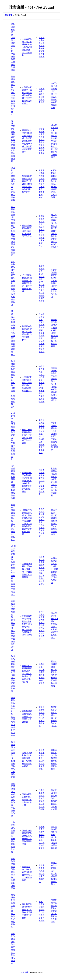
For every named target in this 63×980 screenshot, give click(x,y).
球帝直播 (25, 972)
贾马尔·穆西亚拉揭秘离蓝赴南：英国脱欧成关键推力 (27, 717)
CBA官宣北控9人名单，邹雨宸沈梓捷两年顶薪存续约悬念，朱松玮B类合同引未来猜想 (54, 141)
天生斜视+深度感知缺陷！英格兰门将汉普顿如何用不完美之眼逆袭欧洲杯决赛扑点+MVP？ (54, 231)
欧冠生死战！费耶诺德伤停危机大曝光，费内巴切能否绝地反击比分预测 (54, 184)
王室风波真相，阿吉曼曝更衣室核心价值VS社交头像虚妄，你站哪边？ (27, 47)
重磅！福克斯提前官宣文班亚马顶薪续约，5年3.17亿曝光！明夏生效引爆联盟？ (42, 436)
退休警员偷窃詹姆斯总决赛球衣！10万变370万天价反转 (27, 231)
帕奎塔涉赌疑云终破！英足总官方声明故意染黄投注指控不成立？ (13, 95)
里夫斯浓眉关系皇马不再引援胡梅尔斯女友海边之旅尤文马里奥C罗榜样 (54, 436)
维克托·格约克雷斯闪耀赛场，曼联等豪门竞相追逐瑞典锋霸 (54, 837)
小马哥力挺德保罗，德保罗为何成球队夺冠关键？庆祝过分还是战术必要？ (27, 95)
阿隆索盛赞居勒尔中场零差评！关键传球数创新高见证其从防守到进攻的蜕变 (27, 184)
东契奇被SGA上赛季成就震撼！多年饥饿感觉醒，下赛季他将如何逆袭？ (42, 570)
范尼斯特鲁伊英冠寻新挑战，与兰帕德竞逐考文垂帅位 (13, 911)
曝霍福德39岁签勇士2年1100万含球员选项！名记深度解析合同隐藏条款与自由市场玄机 (54, 384)
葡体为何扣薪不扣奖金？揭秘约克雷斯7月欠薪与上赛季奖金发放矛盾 (42, 522)
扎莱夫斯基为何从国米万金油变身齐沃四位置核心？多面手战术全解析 (54, 482)
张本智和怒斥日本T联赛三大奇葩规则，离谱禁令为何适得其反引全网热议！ (13, 283)
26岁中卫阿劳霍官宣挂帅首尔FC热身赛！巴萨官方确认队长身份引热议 (54, 283)
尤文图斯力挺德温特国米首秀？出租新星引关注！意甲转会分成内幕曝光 (27, 283)
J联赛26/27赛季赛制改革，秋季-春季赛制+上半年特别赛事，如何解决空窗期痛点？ (13, 570)
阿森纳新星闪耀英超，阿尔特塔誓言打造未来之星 (27, 800)
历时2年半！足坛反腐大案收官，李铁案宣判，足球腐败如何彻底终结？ (42, 625)
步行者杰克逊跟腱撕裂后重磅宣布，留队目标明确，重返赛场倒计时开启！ (27, 674)
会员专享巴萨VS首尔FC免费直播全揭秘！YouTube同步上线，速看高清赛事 (54, 333)
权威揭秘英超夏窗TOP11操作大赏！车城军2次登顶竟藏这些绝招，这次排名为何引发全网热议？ (42, 333)
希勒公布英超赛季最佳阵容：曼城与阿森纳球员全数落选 (54, 874)
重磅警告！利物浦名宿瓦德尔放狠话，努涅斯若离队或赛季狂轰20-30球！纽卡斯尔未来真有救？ (27, 141)
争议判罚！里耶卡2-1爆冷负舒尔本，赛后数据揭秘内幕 (13, 184)
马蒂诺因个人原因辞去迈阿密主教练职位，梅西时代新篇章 (42, 837)
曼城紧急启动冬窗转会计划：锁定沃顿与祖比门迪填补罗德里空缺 (13, 717)
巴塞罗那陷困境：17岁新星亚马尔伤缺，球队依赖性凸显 (13, 800)
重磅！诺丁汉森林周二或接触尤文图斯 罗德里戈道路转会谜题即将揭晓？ (13, 333)
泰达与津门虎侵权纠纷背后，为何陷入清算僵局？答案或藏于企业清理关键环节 (13, 625)
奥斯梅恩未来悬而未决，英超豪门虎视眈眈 (42, 874)
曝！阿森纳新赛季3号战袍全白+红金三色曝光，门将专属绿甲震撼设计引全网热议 (13, 231)
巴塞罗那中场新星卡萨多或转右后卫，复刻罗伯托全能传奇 (54, 911)
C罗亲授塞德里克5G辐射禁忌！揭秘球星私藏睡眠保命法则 (13, 482)
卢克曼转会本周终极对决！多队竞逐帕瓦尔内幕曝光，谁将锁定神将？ (42, 184)
